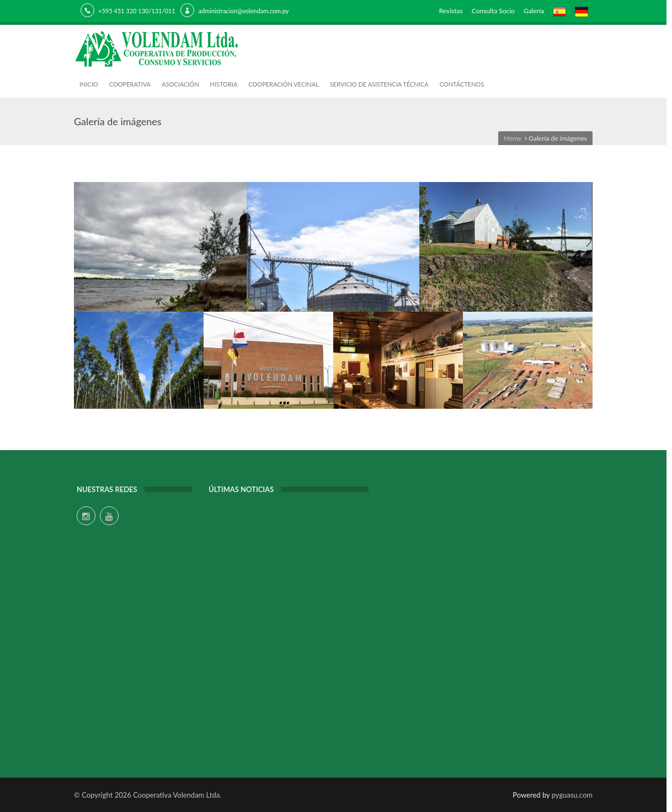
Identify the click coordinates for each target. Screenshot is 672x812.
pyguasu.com (572, 795)
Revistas (451, 11)
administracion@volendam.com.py (243, 11)
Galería (534, 11)
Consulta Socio (493, 11)
